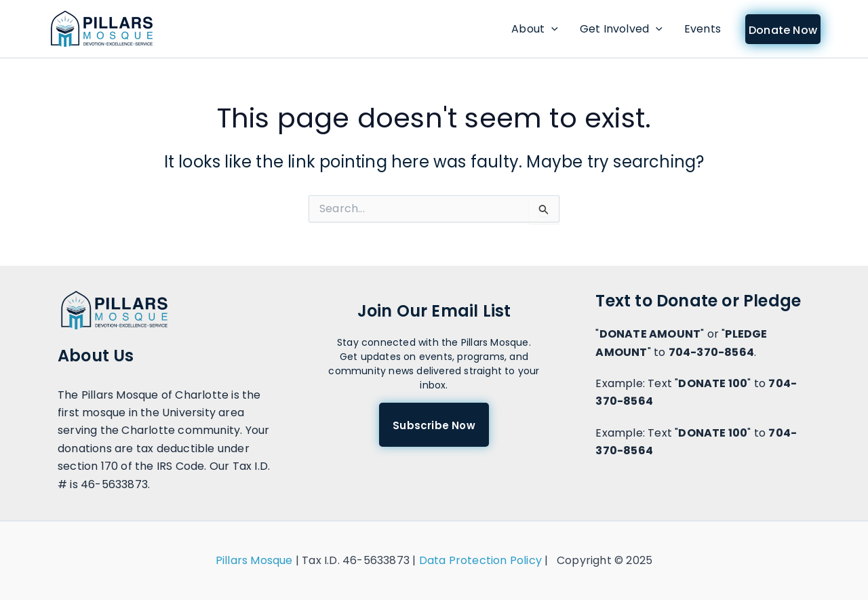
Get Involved (621, 29)
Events (703, 29)
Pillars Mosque (254, 560)
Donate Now (783, 30)
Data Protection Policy (480, 560)
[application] (551, 29)
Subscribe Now (434, 425)
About (535, 29)
